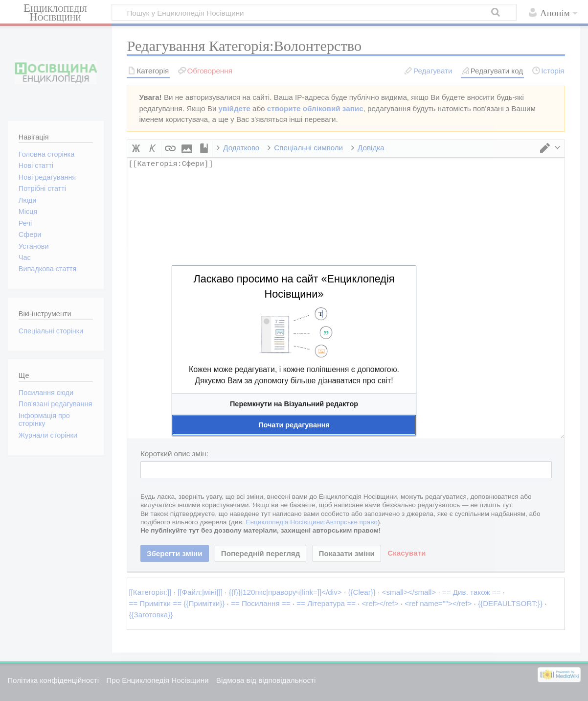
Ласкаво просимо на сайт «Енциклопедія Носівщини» (294, 286)
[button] (294, 404)
